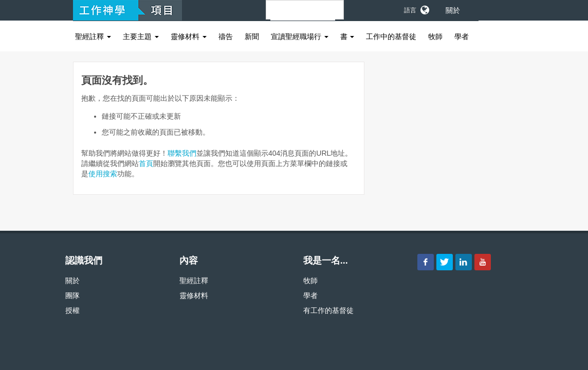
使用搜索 (103, 174)
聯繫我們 (182, 153)
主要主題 (141, 36)
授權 (72, 310)
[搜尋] (303, 15)
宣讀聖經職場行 (300, 36)
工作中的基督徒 (391, 36)
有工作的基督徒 (328, 310)
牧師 (435, 36)
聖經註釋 (93, 36)
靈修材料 (189, 36)
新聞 (252, 36)
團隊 (72, 295)
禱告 (226, 36)
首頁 (146, 163)
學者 (462, 36)
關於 (453, 10)
